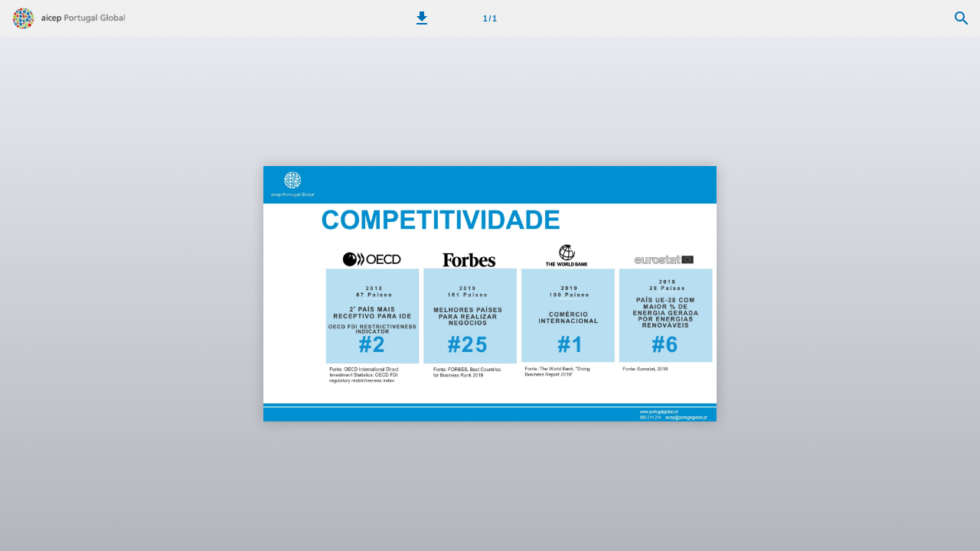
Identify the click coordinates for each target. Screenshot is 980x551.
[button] (422, 18)
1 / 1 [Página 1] (490, 19)
